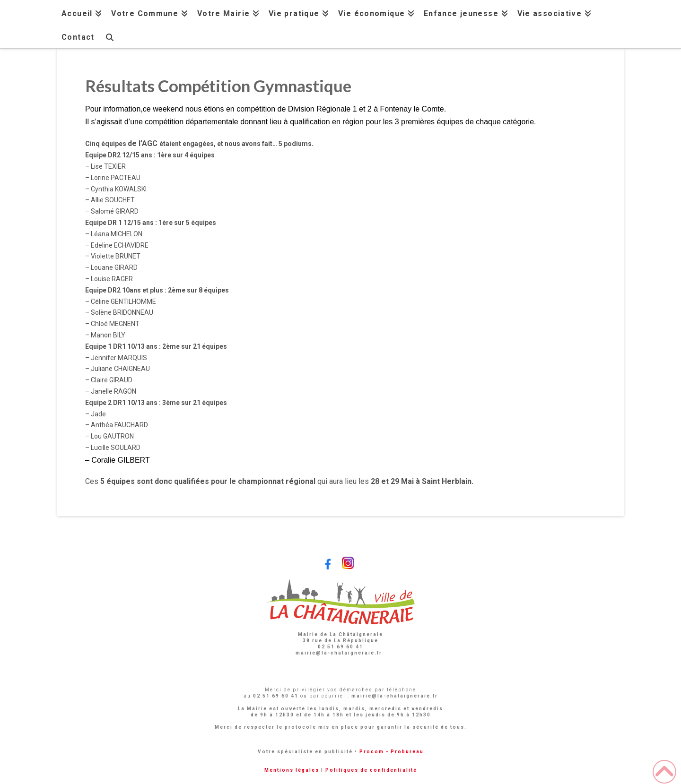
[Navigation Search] (109, 36)
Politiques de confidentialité (371, 770)
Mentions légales (292, 770)
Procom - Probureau (392, 752)
